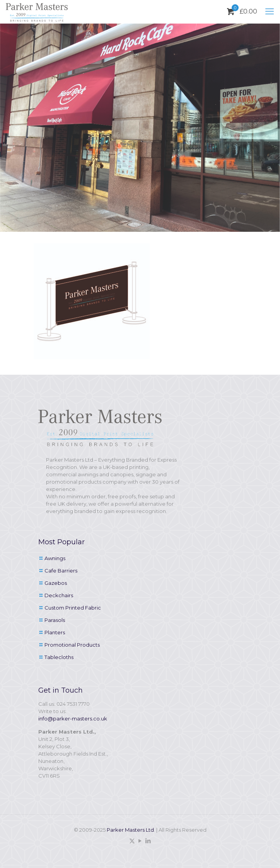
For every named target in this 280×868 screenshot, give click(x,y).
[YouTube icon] (140, 841)
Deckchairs (59, 595)
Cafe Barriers (61, 571)
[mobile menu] (270, 12)
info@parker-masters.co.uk (73, 719)
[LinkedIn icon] (148, 841)
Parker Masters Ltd (130, 830)
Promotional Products (72, 645)
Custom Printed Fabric (73, 608)
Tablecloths (59, 657)
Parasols (55, 620)
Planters (55, 632)
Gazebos (56, 583)
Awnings (55, 558)
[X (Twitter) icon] (132, 841)
